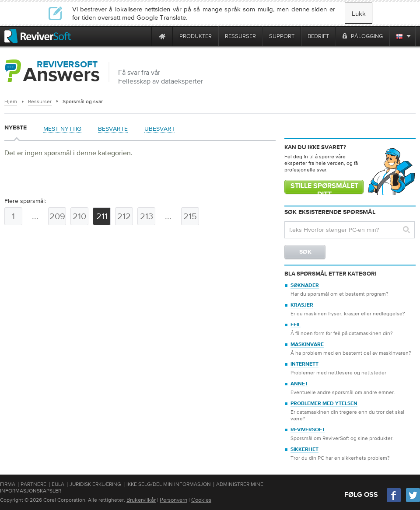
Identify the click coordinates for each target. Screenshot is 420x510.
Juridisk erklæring (95, 484)
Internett (304, 364)
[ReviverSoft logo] (38, 36)
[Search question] (350, 230)
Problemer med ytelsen (324, 404)
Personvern (173, 500)
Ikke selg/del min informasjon (169, 484)
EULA (58, 484)
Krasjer (302, 305)
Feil (296, 325)
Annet (299, 384)
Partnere (33, 484)
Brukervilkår (141, 500)
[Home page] (162, 36)
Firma (8, 484)
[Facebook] (394, 501)
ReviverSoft (308, 430)
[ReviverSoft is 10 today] (143, 36)
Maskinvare (307, 345)
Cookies (201, 500)
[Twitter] (413, 501)
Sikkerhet (304, 450)
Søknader (305, 286)
